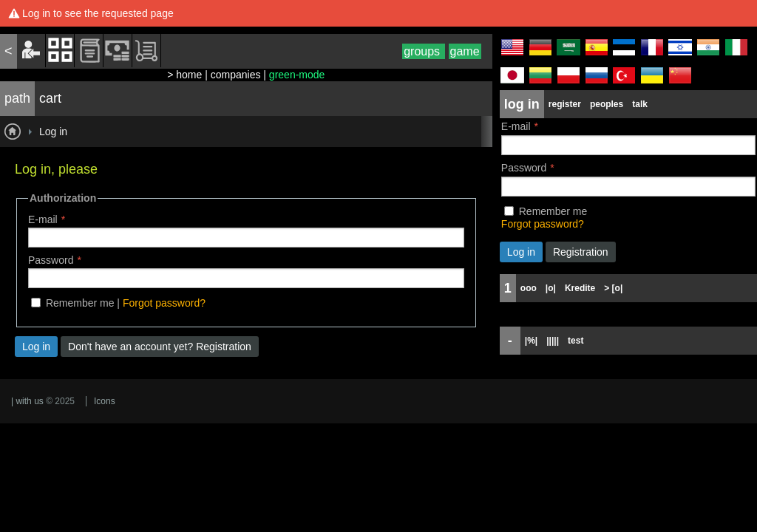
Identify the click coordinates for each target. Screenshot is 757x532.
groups (423, 51)
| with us (27, 401)
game (465, 51)
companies (236, 75)
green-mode (297, 75)
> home (184, 75)
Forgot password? (164, 303)
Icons (105, 401)
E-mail (43, 219)
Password (51, 260)
